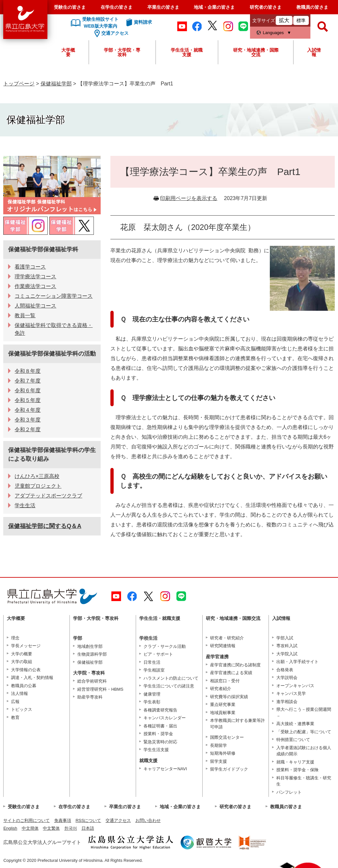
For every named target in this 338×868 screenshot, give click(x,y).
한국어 (71, 828)
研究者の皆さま (266, 7)
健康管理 (152, 694)
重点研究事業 (223, 704)
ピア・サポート (158, 654)
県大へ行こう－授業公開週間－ (304, 713)
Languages (273, 33)
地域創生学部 (90, 646)
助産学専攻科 (90, 697)
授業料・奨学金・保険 (297, 770)
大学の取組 (22, 662)
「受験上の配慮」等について (304, 732)
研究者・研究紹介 (227, 638)
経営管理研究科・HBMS (100, 689)
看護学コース (30, 267)
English (10, 828)
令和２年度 (28, 429)
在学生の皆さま (117, 7)
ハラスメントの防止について (171, 678)
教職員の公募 (24, 686)
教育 (15, 717)
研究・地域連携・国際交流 (256, 52)
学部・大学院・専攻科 (122, 52)
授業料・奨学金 (158, 734)
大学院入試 (287, 654)
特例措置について (293, 740)
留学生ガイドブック (229, 769)
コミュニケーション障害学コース (54, 296)
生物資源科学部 (92, 654)
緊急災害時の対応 (160, 742)
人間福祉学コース (35, 306)
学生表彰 (152, 702)
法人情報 (19, 693)
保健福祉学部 (56, 84)
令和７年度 (28, 381)
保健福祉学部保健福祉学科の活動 (52, 354)
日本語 (88, 828)
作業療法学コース (35, 286)
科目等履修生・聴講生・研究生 (304, 781)
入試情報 (314, 52)
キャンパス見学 (291, 693)
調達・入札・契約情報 (32, 678)
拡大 (284, 20)
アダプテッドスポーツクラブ (48, 496)
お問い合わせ (148, 820)
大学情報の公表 (26, 670)
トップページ (19, 84)
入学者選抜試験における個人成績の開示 (304, 751)
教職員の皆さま (312, 7)
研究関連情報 (223, 646)
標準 (301, 20)
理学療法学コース (35, 277)
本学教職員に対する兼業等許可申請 (238, 724)
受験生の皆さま (70, 7)
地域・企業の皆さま (214, 7)
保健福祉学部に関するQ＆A (45, 526)
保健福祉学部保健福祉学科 (43, 249)
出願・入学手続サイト (297, 662)
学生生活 (25, 505)
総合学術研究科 (92, 681)
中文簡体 (30, 828)
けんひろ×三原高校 (37, 476)
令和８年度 (28, 371)
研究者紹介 (221, 689)
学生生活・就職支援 (187, 52)
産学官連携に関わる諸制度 (235, 665)
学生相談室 (154, 670)
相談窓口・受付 (225, 681)
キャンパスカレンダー (165, 718)
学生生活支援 (156, 750)
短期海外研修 (223, 753)
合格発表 (285, 670)
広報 (15, 702)
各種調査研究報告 (160, 710)
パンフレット (289, 792)
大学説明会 (287, 678)
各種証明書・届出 (160, 726)
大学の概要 (22, 654)
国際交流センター (227, 737)
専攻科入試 (287, 646)
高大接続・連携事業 (295, 724)
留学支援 (219, 761)
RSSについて (88, 820)
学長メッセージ (26, 646)
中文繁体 (51, 828)
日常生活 (152, 662)
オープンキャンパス (295, 686)
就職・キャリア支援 (295, 762)
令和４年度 (28, 410)
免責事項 (63, 820)
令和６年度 (28, 390)
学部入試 (285, 638)
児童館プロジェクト (38, 486)
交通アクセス (118, 820)
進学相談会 (287, 702)
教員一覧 (25, 315)
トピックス (22, 709)
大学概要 (68, 52)
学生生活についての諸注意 (169, 686)
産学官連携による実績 (231, 673)
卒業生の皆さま (163, 7)
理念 (15, 638)
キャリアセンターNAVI (165, 769)
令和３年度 (28, 420)
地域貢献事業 (223, 713)
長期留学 (219, 745)
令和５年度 (28, 400)
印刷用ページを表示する (189, 198)
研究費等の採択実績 (229, 697)
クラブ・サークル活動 (165, 646)
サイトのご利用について (26, 820)
